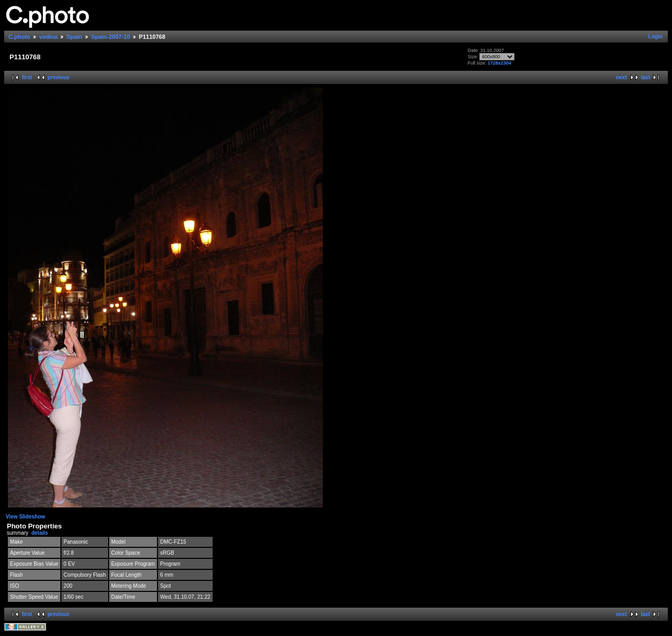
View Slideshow (25, 517)
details (40, 533)
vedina (49, 37)
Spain (75, 37)
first (27, 77)
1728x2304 (500, 63)
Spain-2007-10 (111, 37)
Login (655, 36)
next (621, 77)
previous (59, 77)
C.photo (19, 37)
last (645, 77)
